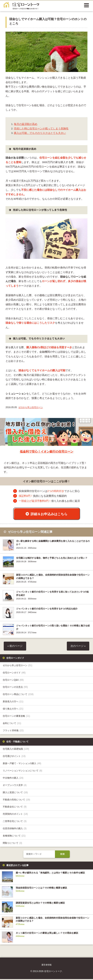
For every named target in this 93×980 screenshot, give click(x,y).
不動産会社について (15, 808)
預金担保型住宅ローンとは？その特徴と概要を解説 (41, 889)
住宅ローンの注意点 (15, 688)
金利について (12, 724)
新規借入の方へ (13, 702)
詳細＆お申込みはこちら (49, 514)
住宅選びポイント (14, 757)
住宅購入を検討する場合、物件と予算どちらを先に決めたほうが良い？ (52, 559)
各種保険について (14, 837)
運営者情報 (46, 965)
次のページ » (78, 647)
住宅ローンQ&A (13, 681)
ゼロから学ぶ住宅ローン (31, 407)
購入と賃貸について (15, 793)
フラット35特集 (13, 731)
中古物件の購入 (13, 779)
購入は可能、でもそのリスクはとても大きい (40, 133)
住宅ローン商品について (18, 695)
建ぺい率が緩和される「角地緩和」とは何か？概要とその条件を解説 (50, 873)
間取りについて (12, 844)
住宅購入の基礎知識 (16, 750)
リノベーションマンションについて (22, 772)
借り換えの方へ (13, 710)
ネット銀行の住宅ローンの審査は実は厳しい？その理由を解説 (47, 934)
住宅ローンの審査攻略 (16, 717)
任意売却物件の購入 (15, 829)
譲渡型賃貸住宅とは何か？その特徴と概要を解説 (40, 904)
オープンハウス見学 (15, 786)
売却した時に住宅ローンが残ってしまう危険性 (41, 129)
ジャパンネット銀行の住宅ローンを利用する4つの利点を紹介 (47, 609)
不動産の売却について (16, 800)
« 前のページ (15, 647)
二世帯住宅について (15, 822)
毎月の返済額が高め (26, 124)
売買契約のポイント (15, 815)
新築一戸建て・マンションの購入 (22, 764)
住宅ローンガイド (14, 673)
